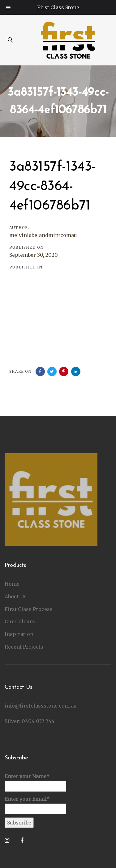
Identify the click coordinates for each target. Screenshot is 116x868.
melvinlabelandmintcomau (43, 235)
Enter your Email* (35, 805)
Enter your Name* (35, 783)
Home (12, 584)
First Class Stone (58, 7)
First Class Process (29, 609)
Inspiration (19, 634)
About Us (16, 596)
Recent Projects (24, 647)
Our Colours (20, 621)
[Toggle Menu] (8, 7)
